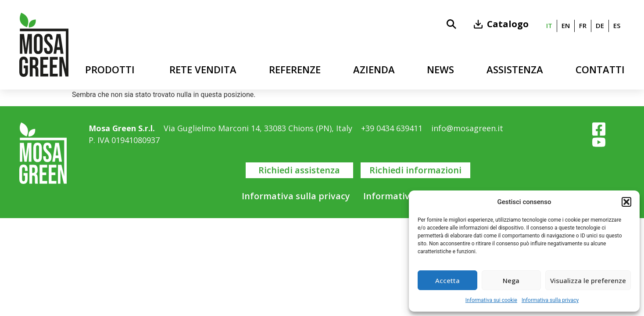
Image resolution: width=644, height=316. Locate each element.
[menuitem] (549, 26)
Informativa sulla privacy (550, 300)
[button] (626, 202)
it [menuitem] (549, 26)
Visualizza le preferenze (588, 280)
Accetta (447, 280)
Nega (511, 280)
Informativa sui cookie (491, 300)
